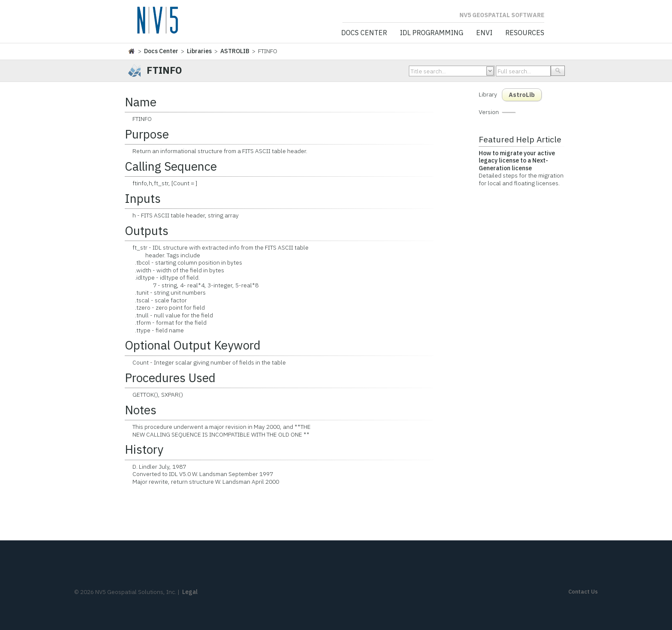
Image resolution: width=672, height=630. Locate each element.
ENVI (484, 33)
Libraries (199, 51)
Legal (190, 592)
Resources (525, 33)
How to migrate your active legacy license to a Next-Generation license (517, 161)
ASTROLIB (235, 51)
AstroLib (522, 95)
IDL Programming (432, 33)
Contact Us (583, 592)
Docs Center (364, 33)
